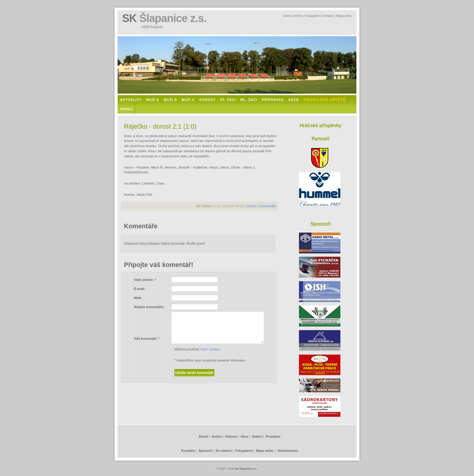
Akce (294, 100)
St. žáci (228, 100)
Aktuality (131, 100)
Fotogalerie (312, 16)
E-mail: (140, 289)
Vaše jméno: (145, 280)
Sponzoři (205, 451)
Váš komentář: (147, 339)
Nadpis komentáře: (149, 307)
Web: (138, 298)
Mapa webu (344, 16)
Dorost (208, 100)
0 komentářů (267, 206)
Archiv (298, 16)
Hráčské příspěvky (320, 125)
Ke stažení (224, 451)
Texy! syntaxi (210, 349)
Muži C (188, 100)
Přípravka (273, 100)
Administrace (288, 451)
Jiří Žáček (204, 206)
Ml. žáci (249, 100)
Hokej (127, 109)
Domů (287, 16)
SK (164, 18)
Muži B (170, 100)
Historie (231, 436)
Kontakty (328, 16)
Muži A (153, 100)
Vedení (257, 436)
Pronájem (273, 436)
